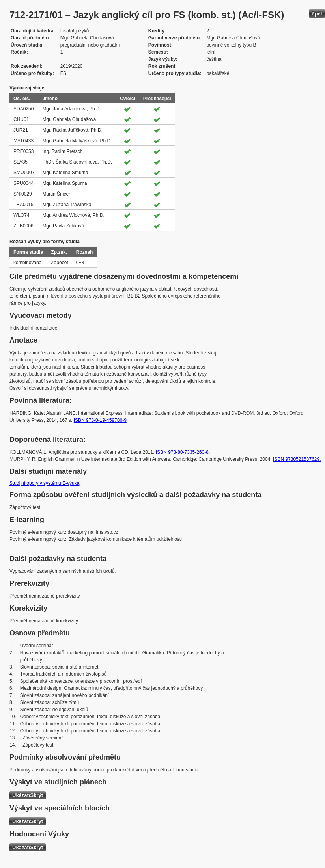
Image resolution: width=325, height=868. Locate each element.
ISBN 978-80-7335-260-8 (182, 452)
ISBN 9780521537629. (297, 459)
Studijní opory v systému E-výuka (44, 483)
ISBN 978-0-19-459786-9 (100, 420)
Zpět (317, 14)
